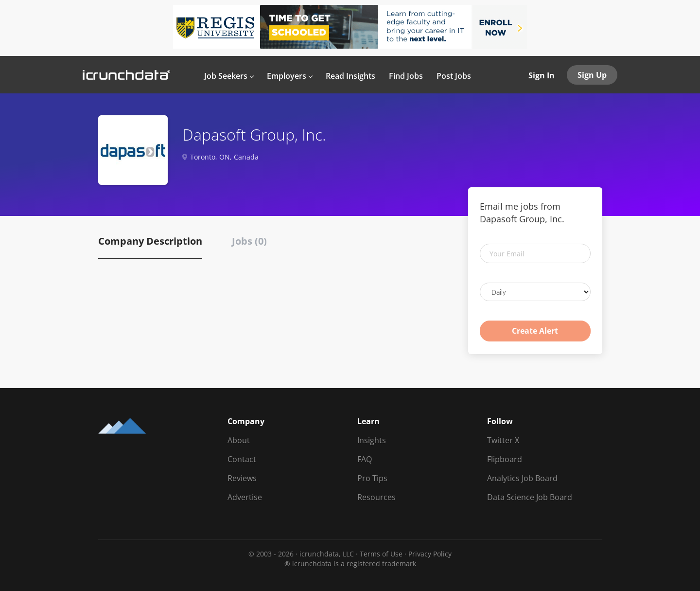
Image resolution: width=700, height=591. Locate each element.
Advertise (245, 497)
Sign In (542, 75)
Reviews (242, 478)
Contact (242, 459)
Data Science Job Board (530, 497)
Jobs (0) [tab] (249, 241)
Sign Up (592, 75)
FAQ (365, 459)
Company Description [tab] (150, 241)
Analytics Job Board (522, 478)
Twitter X (503, 440)
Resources (376, 497)
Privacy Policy (430, 554)
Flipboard (505, 459)
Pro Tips (372, 478)
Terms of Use (381, 554)
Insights (372, 440)
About (239, 440)
